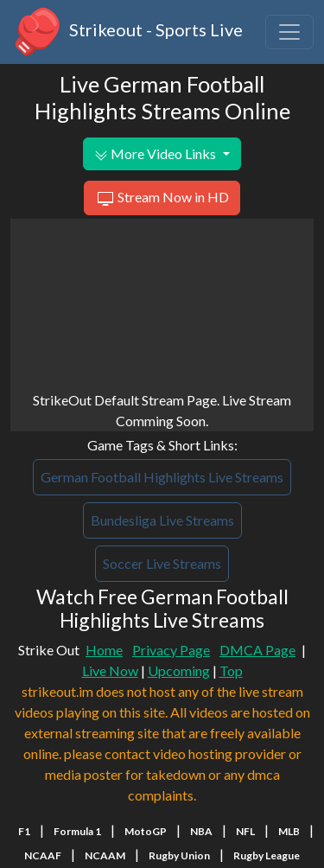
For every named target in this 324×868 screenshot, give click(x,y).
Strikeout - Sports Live (127, 32)
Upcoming (179, 670)
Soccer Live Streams (162, 563)
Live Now (110, 670)
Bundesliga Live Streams (162, 520)
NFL (245, 831)
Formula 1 (77, 831)
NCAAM (105, 855)
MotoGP (146, 831)
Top (231, 670)
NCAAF (43, 855)
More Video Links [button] (156, 154)
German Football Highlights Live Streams (162, 477)
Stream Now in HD (162, 199)
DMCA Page (257, 650)
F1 (24, 831)
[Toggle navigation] (289, 32)
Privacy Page (171, 650)
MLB (289, 831)
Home (104, 650)
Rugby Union (179, 855)
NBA (201, 831)
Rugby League (267, 855)
